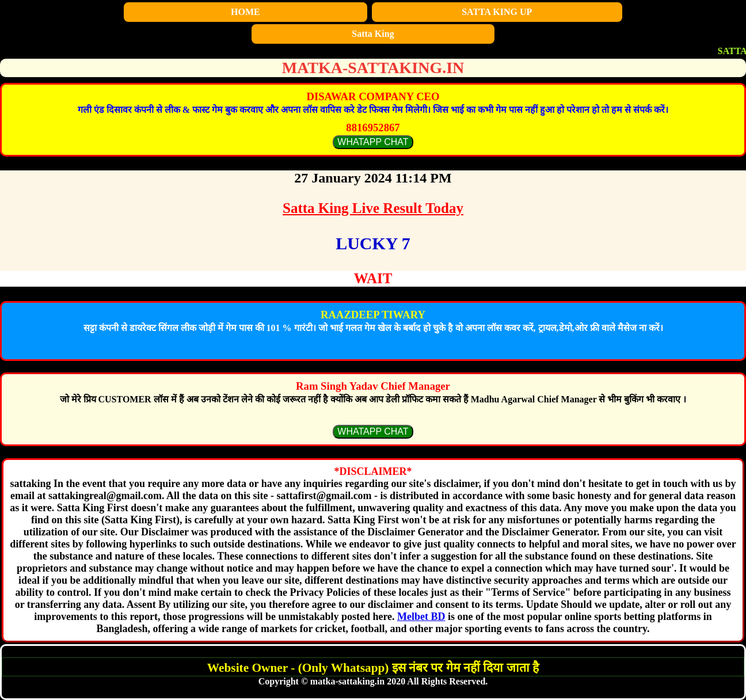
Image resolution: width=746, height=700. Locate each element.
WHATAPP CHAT (373, 142)
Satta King (373, 34)
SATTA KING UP (497, 12)
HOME (246, 12)
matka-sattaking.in (373, 68)
